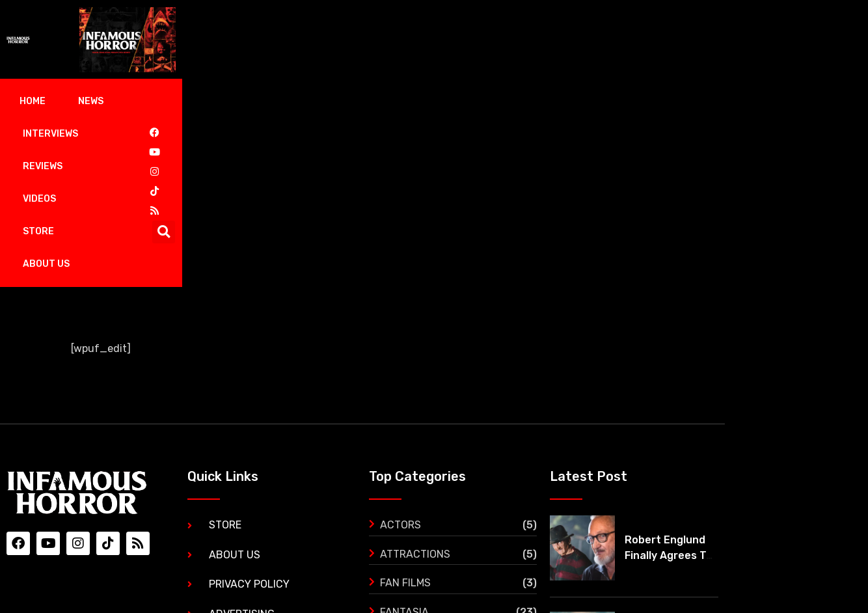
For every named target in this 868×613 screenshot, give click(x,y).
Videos (317, 101)
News (95, 101)
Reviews (248, 101)
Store (382, 101)
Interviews (168, 101)
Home (37, 101)
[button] (842, 102)
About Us (454, 101)
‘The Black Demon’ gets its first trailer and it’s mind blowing (791, 489)
